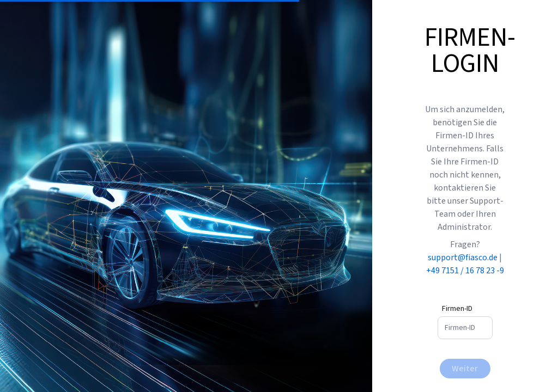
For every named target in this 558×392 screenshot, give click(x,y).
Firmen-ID (457, 309)
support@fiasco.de (463, 258)
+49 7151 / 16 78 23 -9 (465, 271)
